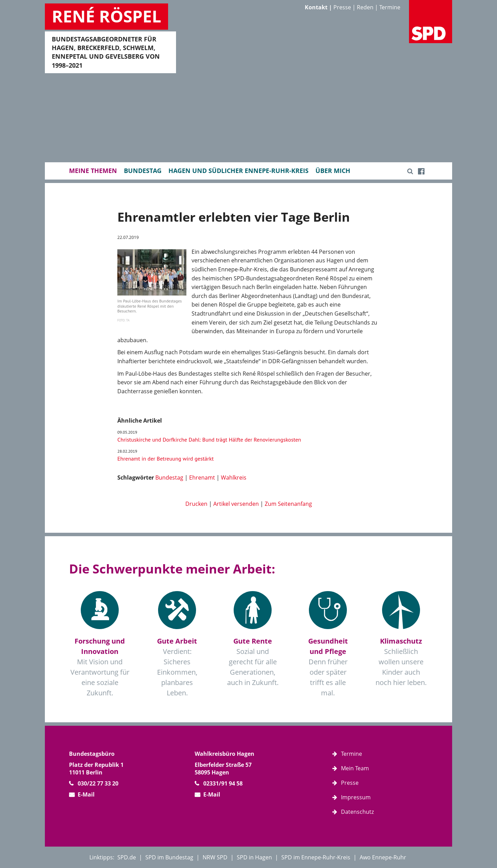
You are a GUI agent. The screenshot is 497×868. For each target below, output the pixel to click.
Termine (390, 7)
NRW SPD (215, 857)
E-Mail (86, 794)
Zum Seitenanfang (288, 504)
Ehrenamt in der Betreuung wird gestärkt (165, 459)
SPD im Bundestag (169, 857)
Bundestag (169, 478)
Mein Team (355, 768)
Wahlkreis (234, 478)
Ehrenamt (202, 478)
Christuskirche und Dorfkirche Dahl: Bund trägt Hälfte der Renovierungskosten (209, 440)
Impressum (356, 797)
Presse (342, 7)
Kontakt (316, 7)
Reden (365, 7)
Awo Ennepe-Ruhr (383, 857)
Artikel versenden (236, 504)
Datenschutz (357, 812)
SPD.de (127, 857)
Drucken (196, 504)
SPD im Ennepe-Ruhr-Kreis (316, 857)
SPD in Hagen (254, 857)
